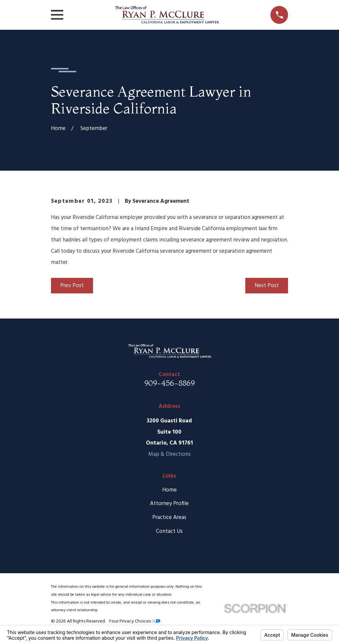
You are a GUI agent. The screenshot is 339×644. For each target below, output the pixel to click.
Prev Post (72, 286)
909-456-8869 (169, 383)
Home (169, 490)
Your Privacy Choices (134, 621)
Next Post (267, 286)
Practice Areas (169, 517)
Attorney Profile (169, 504)
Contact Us (169, 531)
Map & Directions (169, 454)
